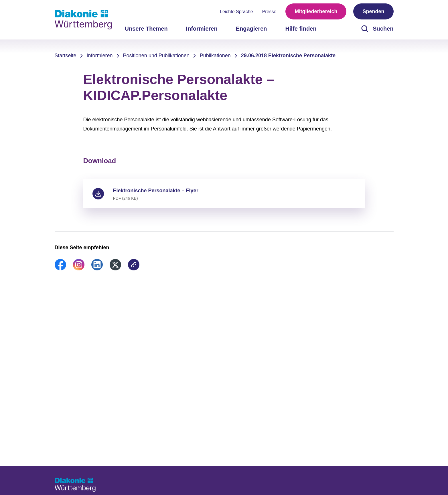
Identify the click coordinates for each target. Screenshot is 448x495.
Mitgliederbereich (316, 11)
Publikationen (215, 56)
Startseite (66, 56)
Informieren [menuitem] (202, 29)
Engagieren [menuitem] (251, 29)
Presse (269, 12)
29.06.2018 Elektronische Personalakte (288, 56)
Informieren (100, 56)
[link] (60, 269)
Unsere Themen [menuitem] (146, 29)
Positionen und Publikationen (156, 56)
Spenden (373, 11)
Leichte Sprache (236, 12)
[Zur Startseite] (83, 20)
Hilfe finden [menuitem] (301, 29)
